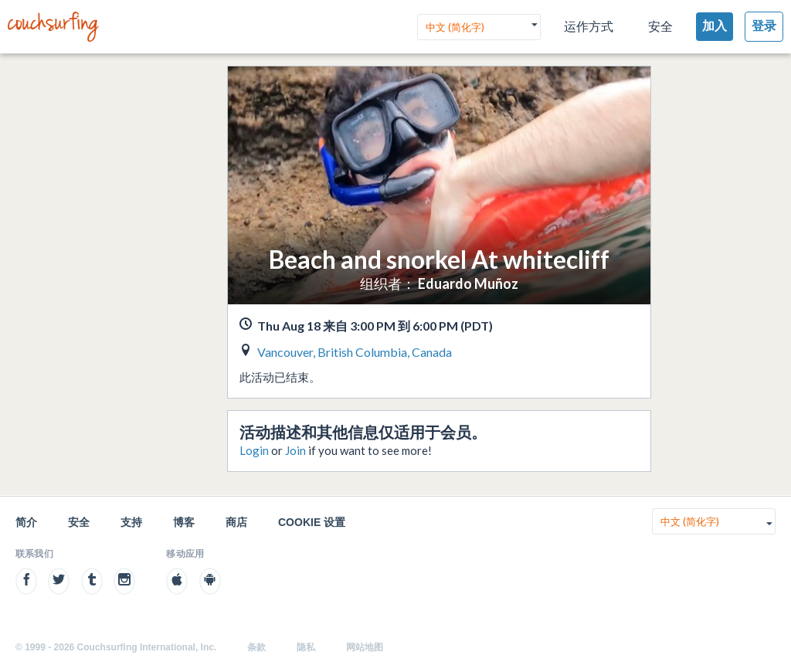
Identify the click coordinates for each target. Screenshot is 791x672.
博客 (184, 522)
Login (254, 450)
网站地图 (365, 647)
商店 (236, 522)
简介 (26, 522)
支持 (131, 522)
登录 (764, 26)
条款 (256, 647)
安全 (660, 27)
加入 (715, 26)
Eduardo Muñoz (468, 283)
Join (295, 450)
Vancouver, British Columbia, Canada (355, 352)
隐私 (306, 647)
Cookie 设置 (312, 522)
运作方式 (589, 27)
